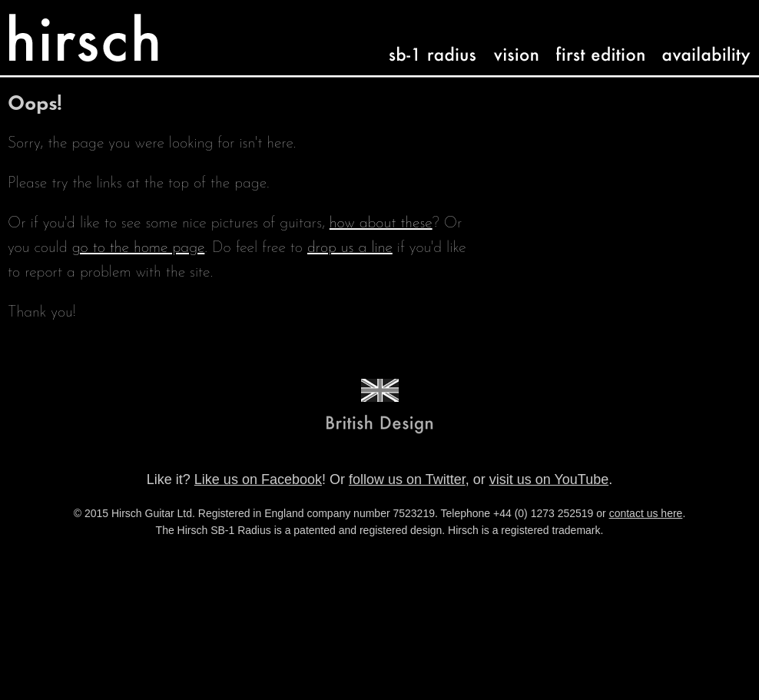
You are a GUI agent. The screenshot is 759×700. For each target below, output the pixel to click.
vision (509, 41)
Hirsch (43, 23)
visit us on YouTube (549, 479)
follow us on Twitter (407, 479)
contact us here (646, 513)
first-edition (589, 41)
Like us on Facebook (258, 479)
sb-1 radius (421, 41)
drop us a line (350, 248)
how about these (381, 224)
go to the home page (139, 248)
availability (695, 41)
